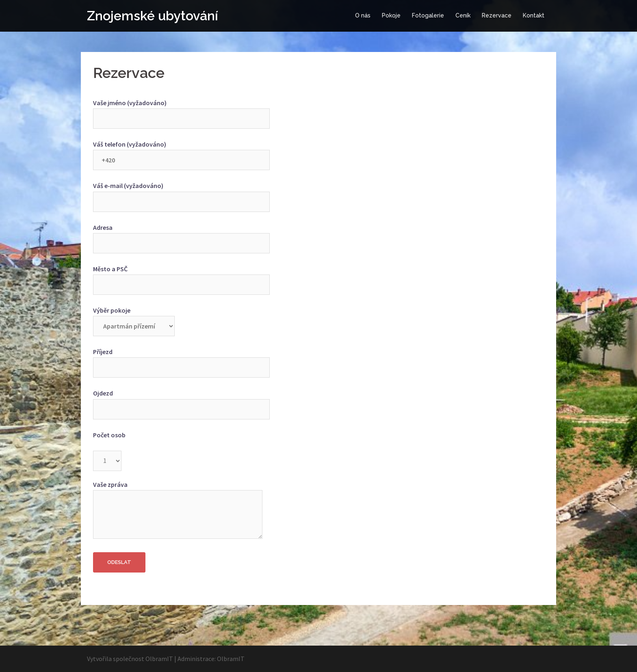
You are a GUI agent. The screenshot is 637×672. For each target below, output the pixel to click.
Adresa (181, 235)
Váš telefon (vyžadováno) (181, 152)
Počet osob (109, 435)
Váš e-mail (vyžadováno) (181, 193)
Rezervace (497, 15)
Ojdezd (181, 401)
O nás (363, 15)
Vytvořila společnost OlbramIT (130, 659)
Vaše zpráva (178, 510)
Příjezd (181, 360)
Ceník (463, 15)
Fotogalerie (428, 15)
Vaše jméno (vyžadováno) (181, 111)
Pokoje (391, 15)
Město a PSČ (181, 277)
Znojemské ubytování (153, 16)
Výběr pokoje (134, 318)
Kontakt (534, 15)
